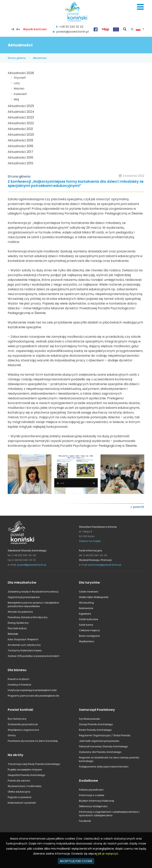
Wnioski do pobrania (20, 612)
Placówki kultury (17, 628)
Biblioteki (13, 634)
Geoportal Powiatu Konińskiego (26, 775)
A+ (18, 29)
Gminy (12, 735)
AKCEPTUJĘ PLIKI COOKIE (76, 861)
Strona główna (17, 58)
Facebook (85, 821)
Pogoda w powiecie (19, 797)
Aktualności (40, 58)
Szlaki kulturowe (88, 619)
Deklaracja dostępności (93, 806)
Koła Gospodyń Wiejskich (23, 639)
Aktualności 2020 (21, 135)
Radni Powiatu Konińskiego (95, 730)
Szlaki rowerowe (88, 592)
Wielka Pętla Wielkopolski (94, 597)
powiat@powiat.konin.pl (73, 32)
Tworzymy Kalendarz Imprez (25, 650)
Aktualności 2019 (20, 140)
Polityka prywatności (91, 790)
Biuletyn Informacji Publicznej (96, 801)
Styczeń (20, 78)
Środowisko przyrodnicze (23, 724)
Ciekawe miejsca (89, 630)
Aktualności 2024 (21, 112)
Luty (17, 83)
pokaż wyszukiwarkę (125, 29)
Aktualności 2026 (21, 73)
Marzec (19, 88)
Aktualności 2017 (20, 152)
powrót (139, 507)
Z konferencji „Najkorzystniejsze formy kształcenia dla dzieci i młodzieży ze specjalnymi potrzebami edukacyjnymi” (76, 184)
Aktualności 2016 (20, 158)
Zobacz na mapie (90, 541)
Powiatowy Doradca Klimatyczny (28, 617)
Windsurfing (86, 603)
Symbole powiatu (90, 719)
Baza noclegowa (89, 636)
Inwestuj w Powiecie (19, 685)
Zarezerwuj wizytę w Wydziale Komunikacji (33, 592)
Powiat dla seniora (19, 781)
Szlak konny (86, 625)
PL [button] (136, 29)
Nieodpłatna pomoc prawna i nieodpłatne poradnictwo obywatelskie (33, 604)
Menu (140, 7)
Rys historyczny (17, 719)
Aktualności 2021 (20, 129)
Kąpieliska (85, 614)
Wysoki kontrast (35, 29)
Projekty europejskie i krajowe (25, 770)
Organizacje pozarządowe (24, 597)
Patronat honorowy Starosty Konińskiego (103, 746)
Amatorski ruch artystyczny (24, 645)
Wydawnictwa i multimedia (25, 786)
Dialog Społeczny (18, 623)
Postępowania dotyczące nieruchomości (104, 767)
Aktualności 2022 (21, 123)
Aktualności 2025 (21, 106)
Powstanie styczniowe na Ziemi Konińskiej (33, 741)
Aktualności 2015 (20, 163)
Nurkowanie (86, 608)
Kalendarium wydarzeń (22, 803)
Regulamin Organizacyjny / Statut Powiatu (105, 735)
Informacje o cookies (92, 795)
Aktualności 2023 (21, 117)
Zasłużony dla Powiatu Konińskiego (100, 752)
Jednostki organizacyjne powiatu (99, 741)
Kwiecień (20, 94)
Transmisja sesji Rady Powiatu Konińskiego (34, 764)
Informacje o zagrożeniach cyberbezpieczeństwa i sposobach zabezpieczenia (109, 814)
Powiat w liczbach (19, 679)
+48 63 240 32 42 (71, 27)
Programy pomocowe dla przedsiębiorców (33, 696)
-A (12, 29)
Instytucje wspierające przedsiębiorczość (32, 690)
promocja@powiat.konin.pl (105, 565)
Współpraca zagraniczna (23, 730)
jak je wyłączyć (108, 854)
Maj (16, 99)
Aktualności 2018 (20, 146)
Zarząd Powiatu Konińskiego (96, 724)
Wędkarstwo (86, 641)
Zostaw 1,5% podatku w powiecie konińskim (34, 656)
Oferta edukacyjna (19, 792)
